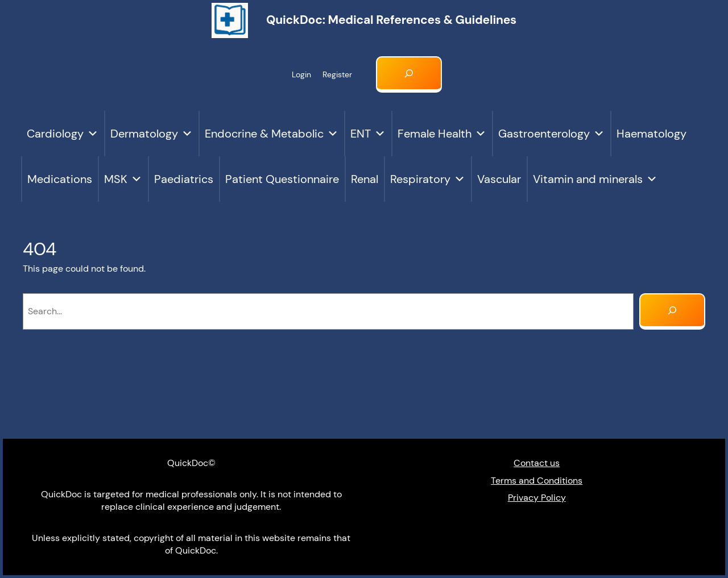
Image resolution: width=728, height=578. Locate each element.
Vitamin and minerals (595, 179)
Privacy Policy (537, 498)
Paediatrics (184, 179)
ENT (368, 134)
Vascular (499, 179)
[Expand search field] (409, 74)
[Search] (672, 311)
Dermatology (152, 134)
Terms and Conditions (537, 481)
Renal (365, 179)
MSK (123, 179)
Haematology (652, 134)
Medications (60, 179)
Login (301, 74)
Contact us (537, 463)
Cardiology (63, 134)
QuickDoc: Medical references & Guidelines (391, 20)
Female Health (442, 134)
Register (337, 74)
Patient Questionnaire (282, 179)
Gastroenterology (551, 134)
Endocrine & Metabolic (272, 134)
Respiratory (428, 179)
